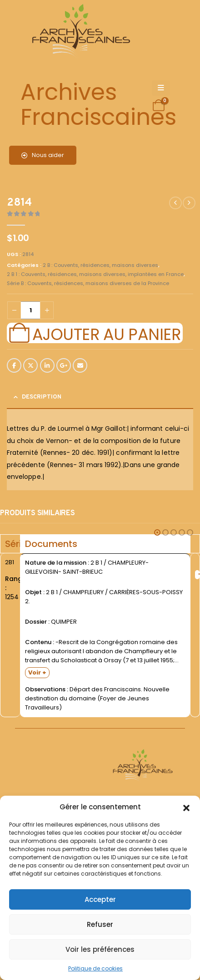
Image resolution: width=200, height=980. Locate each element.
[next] (189, 203)
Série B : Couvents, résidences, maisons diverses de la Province (88, 283)
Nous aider (43, 155)
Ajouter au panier (106, 333)
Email (80, 365)
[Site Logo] (80, 32)
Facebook (14, 365)
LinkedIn (47, 365)
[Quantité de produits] (30, 310)
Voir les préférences (100, 949)
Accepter (100, 899)
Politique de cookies (95, 968)
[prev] (175, 203)
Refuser (100, 924)
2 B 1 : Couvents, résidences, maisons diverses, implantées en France (95, 274)
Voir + (37, 672)
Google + (64, 365)
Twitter (30, 365)
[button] (186, 807)
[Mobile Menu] (161, 88)
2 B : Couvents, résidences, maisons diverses (100, 265)
